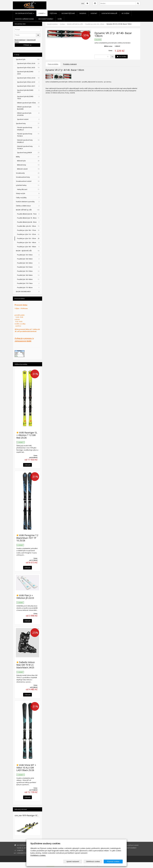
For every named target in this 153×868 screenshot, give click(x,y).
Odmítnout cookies (96, 861)
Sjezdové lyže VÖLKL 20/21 (28, 86)
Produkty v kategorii (70, 64)
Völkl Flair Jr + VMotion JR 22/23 (25, 597)
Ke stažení (125, 13)
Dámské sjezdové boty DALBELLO (28, 141)
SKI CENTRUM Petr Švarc (25, 13)
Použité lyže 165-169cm (28, 279)
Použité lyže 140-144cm (28, 259)
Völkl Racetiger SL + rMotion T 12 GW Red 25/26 (27, 435)
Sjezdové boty (28, 123)
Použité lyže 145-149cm (28, 263)
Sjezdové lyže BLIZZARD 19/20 (28, 98)
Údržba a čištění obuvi (28, 206)
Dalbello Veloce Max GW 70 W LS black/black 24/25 (26, 665)
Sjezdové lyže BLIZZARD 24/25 (28, 73)
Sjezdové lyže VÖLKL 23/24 (28, 78)
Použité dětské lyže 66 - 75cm (28, 214)
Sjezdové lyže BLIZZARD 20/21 (28, 91)
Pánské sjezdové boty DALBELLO (28, 129)
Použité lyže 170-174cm (28, 283)
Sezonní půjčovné (68, 13)
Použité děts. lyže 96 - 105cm (28, 226)
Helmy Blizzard (28, 189)
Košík (60, 19)
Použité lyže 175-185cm (28, 288)
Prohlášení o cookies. (38, 855)
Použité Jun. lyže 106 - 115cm (28, 230)
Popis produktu (53, 64)
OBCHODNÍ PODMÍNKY (46, 19)
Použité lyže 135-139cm (28, 255)
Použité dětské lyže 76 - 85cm (28, 218)
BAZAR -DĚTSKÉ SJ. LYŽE (75, 24)
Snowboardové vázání (28, 181)
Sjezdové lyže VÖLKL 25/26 (28, 63)
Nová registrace (20, 40)
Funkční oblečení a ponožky (28, 202)
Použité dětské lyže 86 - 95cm (28, 222)
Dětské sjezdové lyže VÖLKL (28, 103)
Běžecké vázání (28, 169)
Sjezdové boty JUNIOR (28, 153)
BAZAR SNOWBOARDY (28, 292)
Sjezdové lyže (28, 59)
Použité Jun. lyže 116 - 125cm (28, 234)
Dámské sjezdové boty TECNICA (28, 147)
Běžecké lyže (28, 161)
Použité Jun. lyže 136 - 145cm (28, 243)
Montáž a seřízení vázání (24, 19)
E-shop (42, 13)
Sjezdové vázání (28, 119)
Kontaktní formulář (109, 13)
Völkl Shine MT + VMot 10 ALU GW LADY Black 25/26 (26, 768)
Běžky (28, 157)
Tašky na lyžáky (28, 198)
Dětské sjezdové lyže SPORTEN (28, 114)
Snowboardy (28, 173)
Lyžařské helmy (28, 185)
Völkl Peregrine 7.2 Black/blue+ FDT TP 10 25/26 (27, 538)
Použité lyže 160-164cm (28, 275)
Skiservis (83, 13)
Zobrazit (27, 465)
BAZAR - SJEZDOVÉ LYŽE (28, 251)
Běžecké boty (28, 165)
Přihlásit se (27, 45)
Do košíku (121, 56)
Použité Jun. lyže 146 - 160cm (28, 247)
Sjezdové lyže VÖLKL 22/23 (28, 82)
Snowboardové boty (28, 177)
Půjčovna (53, 13)
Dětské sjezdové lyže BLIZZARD (28, 108)
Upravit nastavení (77, 861)
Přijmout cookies (114, 861)
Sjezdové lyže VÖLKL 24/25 (28, 68)
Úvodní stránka (52, 24)
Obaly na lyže (28, 193)
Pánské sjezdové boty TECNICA (28, 135)
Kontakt (94, 13)
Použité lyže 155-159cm (28, 271)
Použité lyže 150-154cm (28, 267)
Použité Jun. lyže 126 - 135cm (95, 24)
